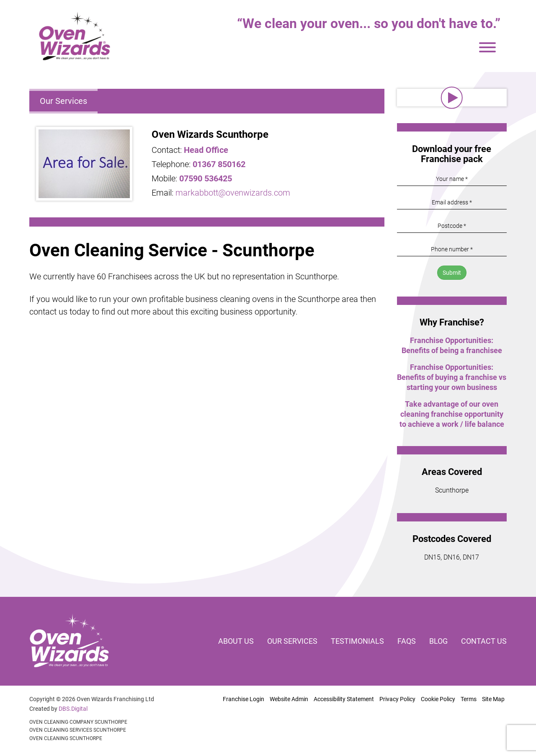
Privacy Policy (397, 699)
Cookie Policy (438, 699)
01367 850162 (219, 164)
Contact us (484, 641)
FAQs (407, 641)
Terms (469, 699)
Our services (292, 641)
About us (236, 641)
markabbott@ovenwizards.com (233, 193)
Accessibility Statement (344, 699)
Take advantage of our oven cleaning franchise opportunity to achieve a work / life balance (452, 414)
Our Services (63, 101)
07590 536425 (206, 178)
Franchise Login (244, 699)
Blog (438, 641)
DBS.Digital (73, 709)
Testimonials (357, 641)
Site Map (493, 699)
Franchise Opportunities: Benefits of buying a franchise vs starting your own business (452, 377)
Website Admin (289, 699)
